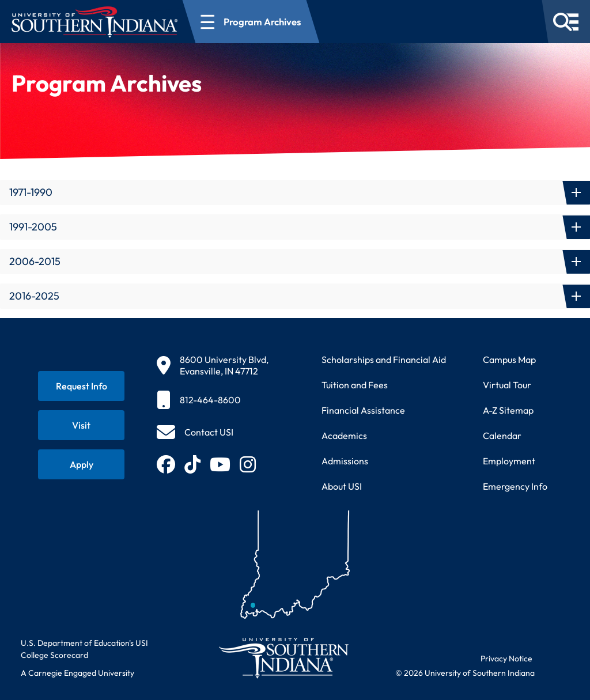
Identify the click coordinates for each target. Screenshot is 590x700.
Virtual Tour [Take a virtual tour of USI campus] (507, 385)
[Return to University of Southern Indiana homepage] (283, 658)
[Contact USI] (195, 432)
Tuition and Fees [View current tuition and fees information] (355, 385)
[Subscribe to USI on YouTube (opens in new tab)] (220, 464)
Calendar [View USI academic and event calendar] (502, 436)
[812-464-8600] (213, 400)
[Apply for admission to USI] (81, 464)
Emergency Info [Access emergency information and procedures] (515, 486)
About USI (342, 486)
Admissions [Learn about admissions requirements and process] (345, 461)
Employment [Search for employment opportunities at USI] (509, 461)
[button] (295, 192)
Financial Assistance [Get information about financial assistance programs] (363, 410)
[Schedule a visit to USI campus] (81, 425)
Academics (344, 436)
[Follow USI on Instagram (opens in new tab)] (248, 464)
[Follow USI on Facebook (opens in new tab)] (166, 464)
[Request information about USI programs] (81, 386)
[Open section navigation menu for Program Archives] (251, 22)
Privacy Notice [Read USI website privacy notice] (506, 659)
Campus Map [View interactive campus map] (509, 360)
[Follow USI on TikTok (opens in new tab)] (192, 464)
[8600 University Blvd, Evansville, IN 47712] (213, 365)
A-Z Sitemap (508, 410)
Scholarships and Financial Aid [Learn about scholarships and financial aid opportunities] (384, 360)
